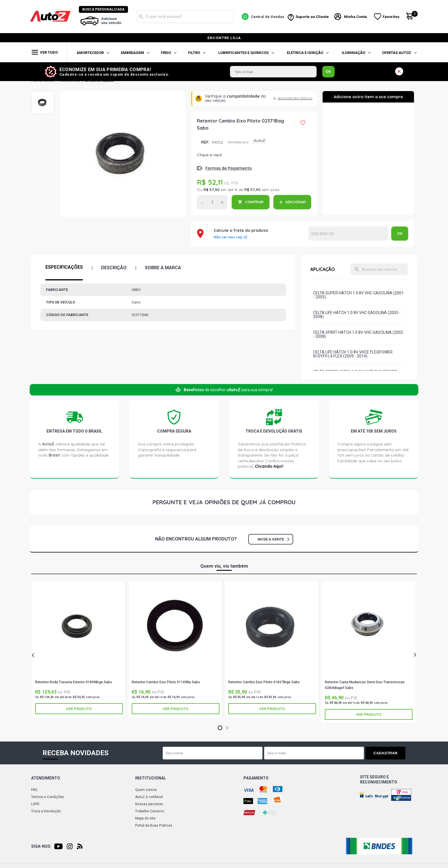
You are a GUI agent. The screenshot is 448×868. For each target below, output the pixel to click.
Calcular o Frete (348, 234)
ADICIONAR (296, 202)
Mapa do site (145, 818)
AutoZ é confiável (149, 797)
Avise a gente (273, 539)
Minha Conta (355, 17)
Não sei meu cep (228, 237)
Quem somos (146, 790)
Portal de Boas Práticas (154, 825)
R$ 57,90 (212, 190)
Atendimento (46, 778)
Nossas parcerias (149, 804)
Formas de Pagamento (229, 168)
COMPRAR (254, 202)
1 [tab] (220, 728)
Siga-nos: (41, 846)
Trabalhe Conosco (150, 811)
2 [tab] (227, 728)
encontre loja (224, 38)
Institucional (151, 778)
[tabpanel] (79, 649)
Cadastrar (385, 753)
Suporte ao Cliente (312, 17)
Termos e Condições (48, 797)
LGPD (35, 804)
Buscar (141, 17)
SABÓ (79, 674)
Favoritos (391, 17)
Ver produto (79, 709)
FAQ (34, 790)
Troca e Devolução (46, 811)
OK (329, 72)
